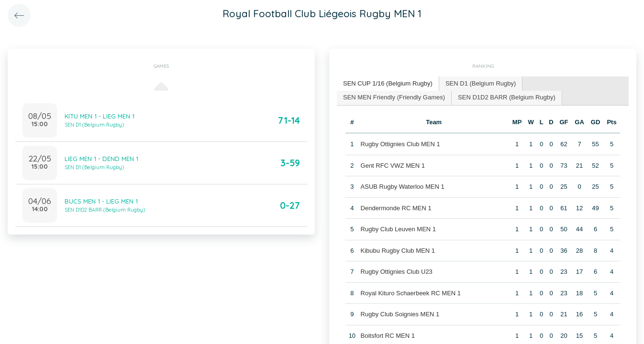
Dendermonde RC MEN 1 (396, 208)
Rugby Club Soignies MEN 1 (400, 314)
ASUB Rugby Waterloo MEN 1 (403, 187)
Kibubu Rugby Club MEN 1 (398, 251)
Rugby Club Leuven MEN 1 (399, 229)
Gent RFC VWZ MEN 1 (393, 166)
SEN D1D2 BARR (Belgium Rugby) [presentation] (507, 97)
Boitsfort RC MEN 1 (388, 336)
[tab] (388, 84)
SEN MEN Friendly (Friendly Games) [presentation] (394, 97)
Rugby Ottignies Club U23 (397, 272)
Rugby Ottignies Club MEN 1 (400, 144)
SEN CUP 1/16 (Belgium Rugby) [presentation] (388, 83)
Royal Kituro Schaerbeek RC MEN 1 (411, 293)
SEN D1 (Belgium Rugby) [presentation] (481, 83)
